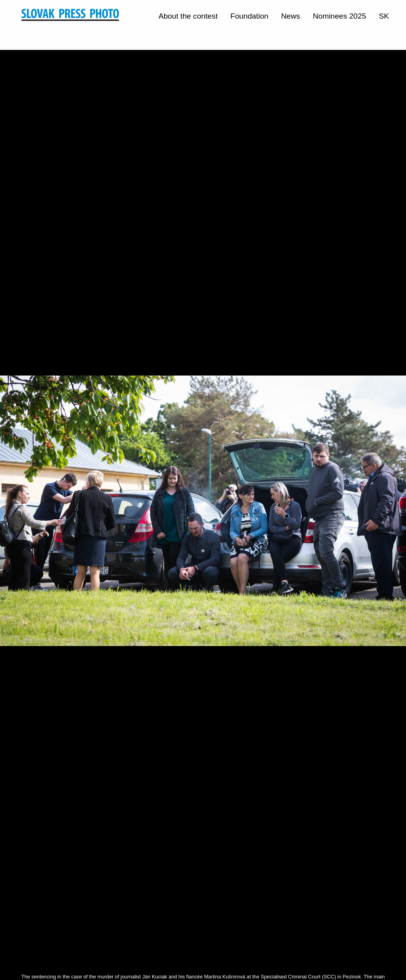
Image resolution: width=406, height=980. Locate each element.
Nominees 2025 (339, 16)
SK (384, 16)
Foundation (249, 16)
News (291, 16)
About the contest (188, 16)
